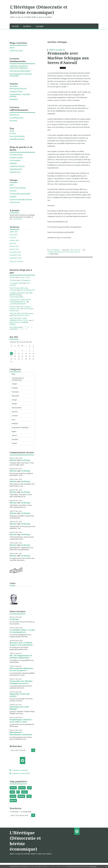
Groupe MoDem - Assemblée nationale (20, 95)
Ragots (14, 431)
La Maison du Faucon (17, 166)
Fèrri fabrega (15, 327)
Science (14, 435)
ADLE (12, 185)
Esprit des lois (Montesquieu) (20, 71)
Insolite (14, 404)
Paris (13, 420)
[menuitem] (15, 26)
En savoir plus (93, 866)
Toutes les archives (16, 261)
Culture (14, 384)
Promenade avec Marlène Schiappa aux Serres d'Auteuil (68, 58)
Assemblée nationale (17, 139)
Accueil (15, 26)
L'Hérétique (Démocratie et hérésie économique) (39, 10)
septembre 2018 (15, 258)
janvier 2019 (14, 249)
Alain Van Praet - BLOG (21, 315)
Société (14, 443)
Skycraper (13, 120)
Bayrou (13, 801)
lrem (76, 252)
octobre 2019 (14, 240)
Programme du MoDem (20, 427)
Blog (13, 374)
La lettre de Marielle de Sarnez (21, 199)
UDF (29, 788)
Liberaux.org (14, 115)
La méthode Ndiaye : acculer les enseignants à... (22, 631)
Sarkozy (13, 788)
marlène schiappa (68, 252)
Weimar (13, 277)
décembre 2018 (15, 252)
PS (18, 792)
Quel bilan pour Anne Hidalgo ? (19, 708)
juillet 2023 (14, 232)
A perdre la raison (16, 157)
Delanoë (22, 788)
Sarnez (25, 792)
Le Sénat (13, 133)
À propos (40, 26)
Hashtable (13, 163)
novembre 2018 (15, 255)
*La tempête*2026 (16, 283)
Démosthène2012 (16, 169)
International (16, 408)
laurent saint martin (55, 252)
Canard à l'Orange (16, 50)
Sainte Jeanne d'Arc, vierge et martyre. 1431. (20, 308)
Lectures (15, 416)
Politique (15, 423)
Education (15, 396)
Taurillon (13, 196)
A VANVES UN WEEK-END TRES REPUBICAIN (21, 294)
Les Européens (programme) (20, 193)
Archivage (26, 460)
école (12, 792)
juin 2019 (13, 243)
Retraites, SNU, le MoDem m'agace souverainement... (22, 644)
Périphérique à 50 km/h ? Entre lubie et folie (21, 721)
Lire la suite (17, 219)
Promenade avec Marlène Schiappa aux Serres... (21, 682)
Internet (15, 412)
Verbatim (13, 280)
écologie (15, 388)
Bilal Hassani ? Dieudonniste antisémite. (21, 733)
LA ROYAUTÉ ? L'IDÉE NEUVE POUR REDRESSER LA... (20, 301)
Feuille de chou (15, 172)
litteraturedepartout (27, 290)
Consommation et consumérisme (18, 379)
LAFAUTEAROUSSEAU (18, 304)
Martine (13, 460)
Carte (13, 583)
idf (79, 252)
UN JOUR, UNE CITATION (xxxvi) (21, 314)
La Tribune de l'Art (16, 118)
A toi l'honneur (15, 160)
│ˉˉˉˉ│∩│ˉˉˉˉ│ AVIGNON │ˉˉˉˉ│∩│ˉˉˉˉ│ (21, 328)
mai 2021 (13, 238)
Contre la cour (15, 202)
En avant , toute (24, 277)
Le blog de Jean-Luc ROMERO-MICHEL (22, 322)
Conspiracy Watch (16, 91)
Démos (12, 47)
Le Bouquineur (25, 280)
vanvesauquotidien (17, 297)
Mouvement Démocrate (18, 88)
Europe (14, 400)
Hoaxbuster (14, 99)
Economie (15, 392)
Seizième (15, 439)
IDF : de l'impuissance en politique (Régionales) (21, 657)
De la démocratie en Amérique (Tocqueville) (21, 75)
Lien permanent (54, 250)
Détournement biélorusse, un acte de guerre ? (22, 669)
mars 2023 (13, 235)
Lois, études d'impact (17, 136)
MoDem (21, 796)
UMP (29, 796)
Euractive (13, 191)
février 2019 (14, 246)
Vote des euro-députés (18, 188)
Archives (27, 26)
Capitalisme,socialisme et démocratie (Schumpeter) (19, 67)
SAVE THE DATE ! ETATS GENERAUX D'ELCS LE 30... (19, 319)
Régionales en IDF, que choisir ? (20, 695)
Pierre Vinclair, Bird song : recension (19, 289)
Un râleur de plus (16, 154)
